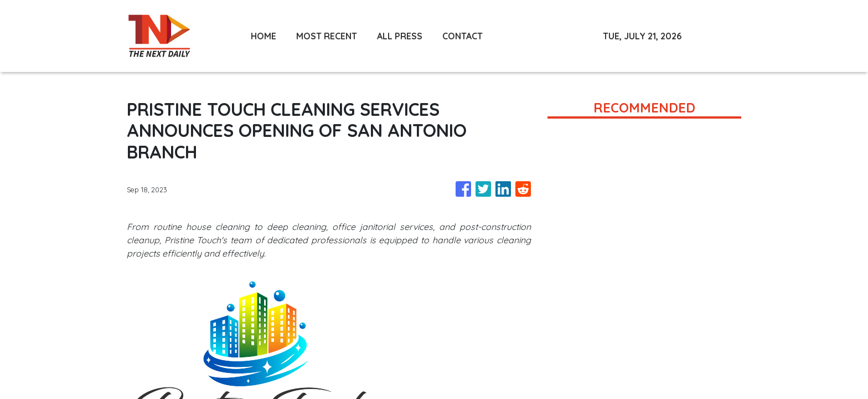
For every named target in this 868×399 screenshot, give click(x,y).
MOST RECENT (327, 36)
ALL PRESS (400, 36)
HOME (263, 36)
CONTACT (463, 36)
